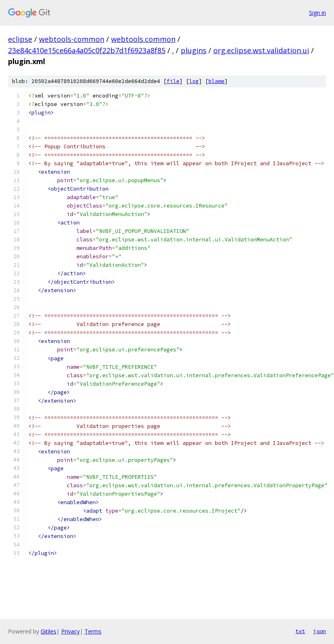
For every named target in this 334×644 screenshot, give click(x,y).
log (194, 81)
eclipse (20, 39)
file (173, 81)
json (320, 631)
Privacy (70, 631)
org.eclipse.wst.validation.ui (261, 50)
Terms (93, 631)
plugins (194, 50)
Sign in (318, 13)
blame (216, 81)
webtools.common (143, 39)
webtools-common (72, 39)
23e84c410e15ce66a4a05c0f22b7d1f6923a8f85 (87, 50)
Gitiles (48, 631)
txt (300, 631)
